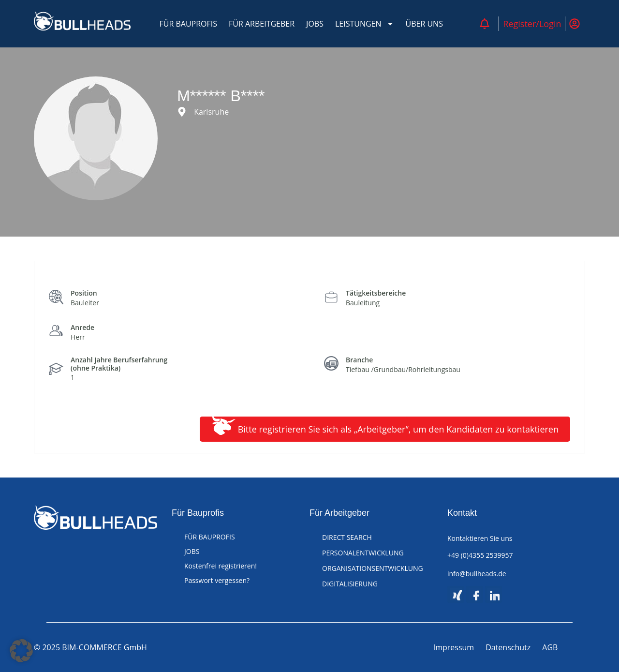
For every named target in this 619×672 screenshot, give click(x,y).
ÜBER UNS (424, 24)
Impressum (454, 647)
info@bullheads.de (477, 574)
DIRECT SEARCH (347, 537)
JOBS (315, 24)
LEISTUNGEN (365, 24)
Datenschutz (508, 647)
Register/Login (532, 24)
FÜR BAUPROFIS (189, 24)
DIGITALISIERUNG (350, 584)
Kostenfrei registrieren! (221, 566)
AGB (550, 647)
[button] (21, 651)
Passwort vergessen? (217, 580)
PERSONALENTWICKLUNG (363, 553)
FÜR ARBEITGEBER (262, 24)
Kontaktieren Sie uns (480, 538)
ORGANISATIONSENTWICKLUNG (373, 568)
